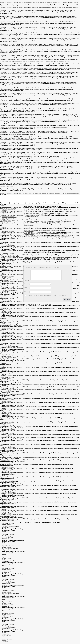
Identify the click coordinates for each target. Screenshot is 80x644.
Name (26, 285)
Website (26, 294)
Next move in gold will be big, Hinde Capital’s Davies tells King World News (9, 212)
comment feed (47, 316)
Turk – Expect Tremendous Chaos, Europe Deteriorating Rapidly (9, 223)
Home (22, 522)
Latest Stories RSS (42, 316)
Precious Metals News (6, 637)
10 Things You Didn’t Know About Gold (9, 208)
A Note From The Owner (6, 225)
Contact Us (28, 522)
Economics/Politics (5, 634)
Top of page (47, 314)
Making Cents (56, 522)
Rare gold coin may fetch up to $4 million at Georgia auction (8, 221)
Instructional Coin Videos (6, 635)
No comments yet (26, 245)
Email (26, 290)
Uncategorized (26, 244)
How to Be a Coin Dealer (45, 306)
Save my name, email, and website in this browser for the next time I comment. (46, 297)
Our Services (36, 522)
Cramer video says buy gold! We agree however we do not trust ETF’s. (9, 214)
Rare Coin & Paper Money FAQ (8, 638)
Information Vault (46, 522)
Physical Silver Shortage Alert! (30, 306)
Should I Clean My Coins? (7, 207)
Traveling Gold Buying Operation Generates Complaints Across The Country (9, 217)
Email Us (53, 312)
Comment (27, 282)
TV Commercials (5, 641)
